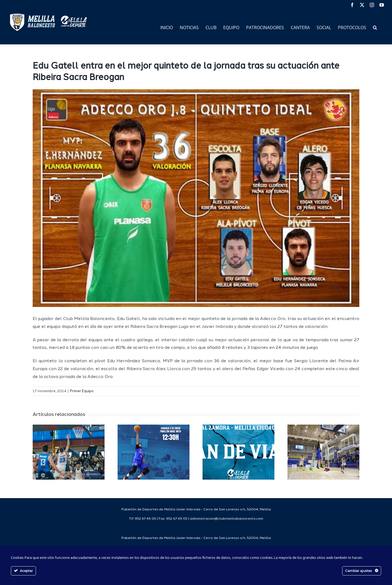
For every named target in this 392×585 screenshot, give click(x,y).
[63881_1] (196, 198)
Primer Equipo (82, 391)
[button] (375, 27)
